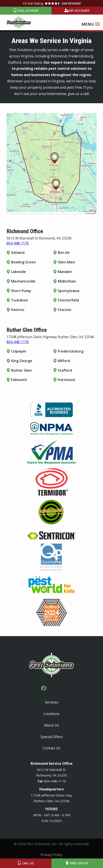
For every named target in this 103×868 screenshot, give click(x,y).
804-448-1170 (18, 243)
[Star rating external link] (51, 3)
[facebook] (44, 688)
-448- (54, 781)
